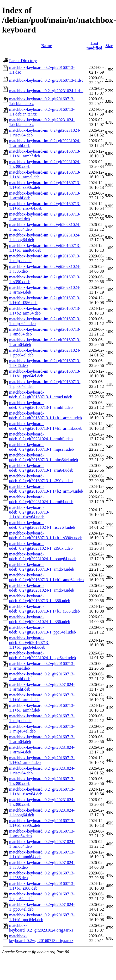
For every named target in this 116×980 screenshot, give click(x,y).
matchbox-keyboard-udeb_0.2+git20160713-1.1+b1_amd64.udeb (46, 577)
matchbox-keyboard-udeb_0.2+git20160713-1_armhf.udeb (41, 405)
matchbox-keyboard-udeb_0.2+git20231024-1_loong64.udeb (43, 556)
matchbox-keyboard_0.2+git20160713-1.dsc (46, 80)
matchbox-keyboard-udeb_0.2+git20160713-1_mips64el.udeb (44, 457)
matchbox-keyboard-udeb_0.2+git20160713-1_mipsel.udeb (41, 447)
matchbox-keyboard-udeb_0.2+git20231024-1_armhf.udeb (41, 436)
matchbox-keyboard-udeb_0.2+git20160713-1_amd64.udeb (42, 567)
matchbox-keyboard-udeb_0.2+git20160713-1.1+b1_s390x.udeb (46, 535)
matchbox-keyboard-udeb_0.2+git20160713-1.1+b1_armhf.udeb (46, 426)
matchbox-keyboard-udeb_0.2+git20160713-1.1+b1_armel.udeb (45, 415)
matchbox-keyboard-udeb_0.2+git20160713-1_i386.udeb (40, 598)
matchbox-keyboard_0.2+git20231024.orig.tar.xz (41, 928)
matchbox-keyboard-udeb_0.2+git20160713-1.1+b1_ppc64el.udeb (29, 643)
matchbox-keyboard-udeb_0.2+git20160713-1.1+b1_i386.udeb (44, 609)
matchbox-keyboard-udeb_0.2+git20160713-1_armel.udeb (41, 395)
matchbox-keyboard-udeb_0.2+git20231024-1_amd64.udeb (42, 588)
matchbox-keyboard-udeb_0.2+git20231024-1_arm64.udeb (41, 499)
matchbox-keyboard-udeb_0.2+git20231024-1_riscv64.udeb (42, 525)
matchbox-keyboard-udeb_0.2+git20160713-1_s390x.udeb (41, 478)
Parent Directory (23, 61)
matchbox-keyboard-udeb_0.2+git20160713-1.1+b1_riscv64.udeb (29, 512)
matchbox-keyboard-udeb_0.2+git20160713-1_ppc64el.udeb (42, 630)
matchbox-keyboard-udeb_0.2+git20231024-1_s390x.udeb (41, 546)
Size (109, 46)
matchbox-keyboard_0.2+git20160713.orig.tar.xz (41, 938)
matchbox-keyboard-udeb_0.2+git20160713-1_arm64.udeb (41, 468)
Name (46, 46)
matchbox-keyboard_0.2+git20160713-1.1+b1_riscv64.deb (42, 792)
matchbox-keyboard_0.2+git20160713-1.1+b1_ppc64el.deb (42, 917)
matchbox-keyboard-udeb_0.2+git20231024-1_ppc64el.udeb (42, 655)
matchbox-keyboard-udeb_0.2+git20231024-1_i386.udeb (40, 619)
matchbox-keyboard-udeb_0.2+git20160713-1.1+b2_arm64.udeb (46, 489)
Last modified (94, 46)
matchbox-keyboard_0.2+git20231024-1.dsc (46, 91)
